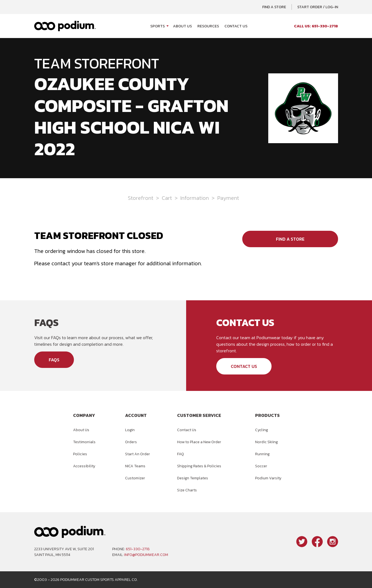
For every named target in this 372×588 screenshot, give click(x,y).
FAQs (54, 360)
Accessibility (84, 466)
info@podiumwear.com (146, 555)
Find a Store (274, 7)
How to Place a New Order (199, 442)
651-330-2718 (138, 549)
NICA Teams (135, 466)
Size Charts (187, 490)
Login (130, 430)
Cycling (262, 430)
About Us (182, 26)
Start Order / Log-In (318, 7)
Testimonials (84, 442)
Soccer (261, 466)
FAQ (181, 454)
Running (262, 454)
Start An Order (138, 454)
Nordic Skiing (266, 442)
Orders (131, 442)
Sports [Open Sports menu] (158, 26)
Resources (208, 26)
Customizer (135, 478)
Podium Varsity (268, 478)
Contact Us (236, 26)
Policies (80, 454)
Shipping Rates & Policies (199, 466)
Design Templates (193, 478)
